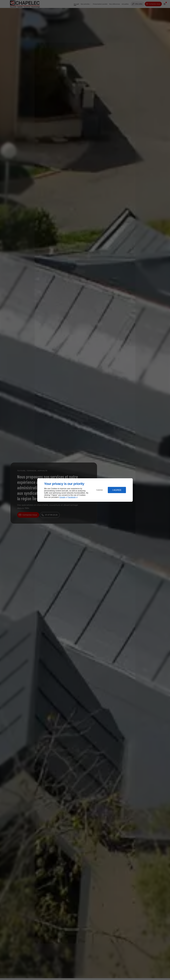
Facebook (72, 497)
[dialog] (85, 490)
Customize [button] (100, 490)
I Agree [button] (117, 490)
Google (62, 497)
